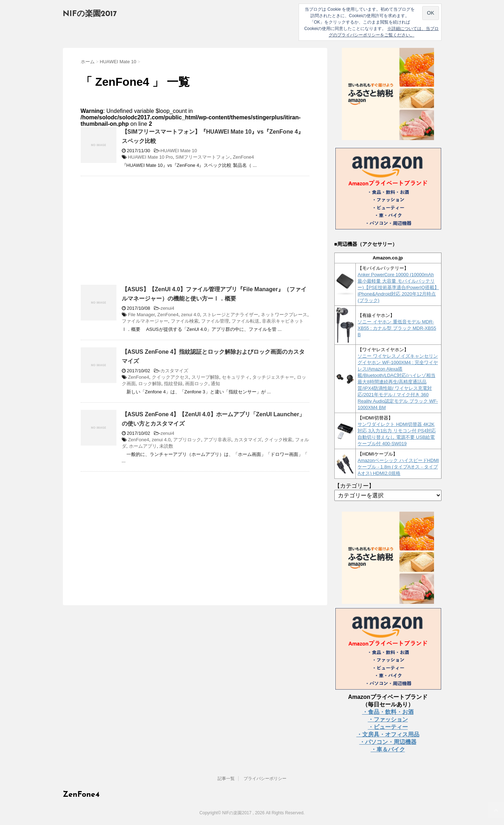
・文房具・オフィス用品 (388, 734)
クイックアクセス (170, 377)
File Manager (141, 315)
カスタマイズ (174, 371)
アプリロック (187, 440)
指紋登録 (173, 384)
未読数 (166, 446)
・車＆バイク (388, 749)
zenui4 (167, 308)
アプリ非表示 (218, 440)
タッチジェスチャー (273, 377)
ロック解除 (150, 384)
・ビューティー (388, 727)
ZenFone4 (243, 157)
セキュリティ (236, 377)
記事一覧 (226, 779)
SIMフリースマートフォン (203, 157)
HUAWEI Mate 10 (179, 151)
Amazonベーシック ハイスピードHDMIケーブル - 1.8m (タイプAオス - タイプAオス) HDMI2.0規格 (398, 467)
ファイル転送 (245, 321)
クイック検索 (278, 440)
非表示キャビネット (283, 321)
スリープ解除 (205, 377)
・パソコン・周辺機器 (388, 742)
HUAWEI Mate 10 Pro (150, 157)
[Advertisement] (141, 233)
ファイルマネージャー (145, 321)
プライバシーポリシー (265, 779)
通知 (215, 384)
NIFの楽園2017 (90, 14)
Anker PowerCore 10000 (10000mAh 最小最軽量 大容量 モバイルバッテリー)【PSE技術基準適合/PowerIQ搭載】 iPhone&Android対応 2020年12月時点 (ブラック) (398, 287)
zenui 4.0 (191, 315)
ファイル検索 (185, 321)
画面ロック (197, 384)
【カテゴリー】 (354, 486)
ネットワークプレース (284, 315)
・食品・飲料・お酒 (388, 712)
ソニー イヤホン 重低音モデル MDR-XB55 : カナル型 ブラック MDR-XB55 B (397, 328)
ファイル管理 (215, 321)
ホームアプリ (143, 446)
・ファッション (388, 719)
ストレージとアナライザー (230, 315)
